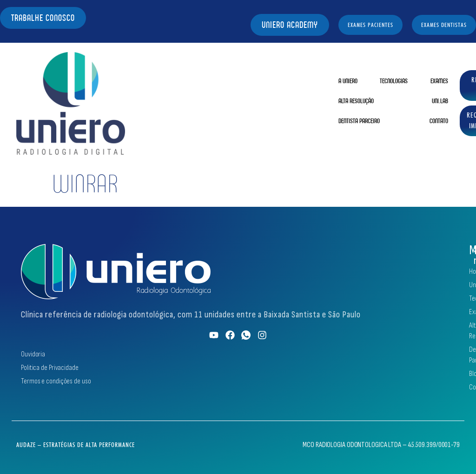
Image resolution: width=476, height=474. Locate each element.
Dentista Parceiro (359, 121)
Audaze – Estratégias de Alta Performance (76, 445)
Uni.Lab (440, 101)
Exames (439, 81)
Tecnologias (394, 81)
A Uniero (348, 81)
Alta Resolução (356, 101)
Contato (439, 121)
